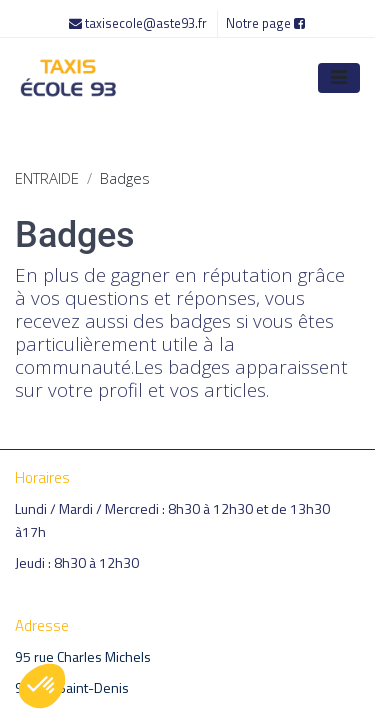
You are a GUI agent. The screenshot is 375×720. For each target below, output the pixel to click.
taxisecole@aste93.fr (139, 23)
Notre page (265, 23)
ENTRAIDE (47, 178)
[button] (42, 686)
